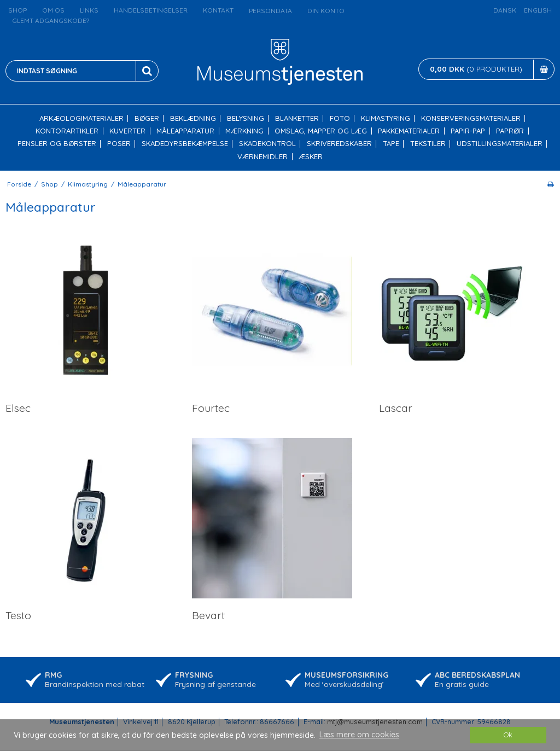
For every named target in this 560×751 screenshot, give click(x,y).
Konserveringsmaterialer (471, 118)
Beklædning (193, 118)
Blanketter (297, 118)
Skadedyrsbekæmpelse (185, 144)
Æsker (311, 157)
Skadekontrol (267, 144)
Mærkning (244, 131)
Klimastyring (386, 118)
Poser (119, 144)
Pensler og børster (57, 144)
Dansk (505, 10)
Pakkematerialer (409, 131)
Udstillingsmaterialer (500, 144)
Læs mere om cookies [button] (359, 735)
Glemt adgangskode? (51, 21)
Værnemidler (262, 157)
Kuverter (127, 131)
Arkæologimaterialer (81, 118)
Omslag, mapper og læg (321, 131)
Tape (391, 144)
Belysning (246, 118)
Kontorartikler (67, 131)
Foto (340, 118)
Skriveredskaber (339, 144)
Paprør (510, 131)
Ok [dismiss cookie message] (508, 735)
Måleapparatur (185, 131)
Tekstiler (428, 144)
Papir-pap (468, 131)
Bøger (147, 118)
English (538, 10)
